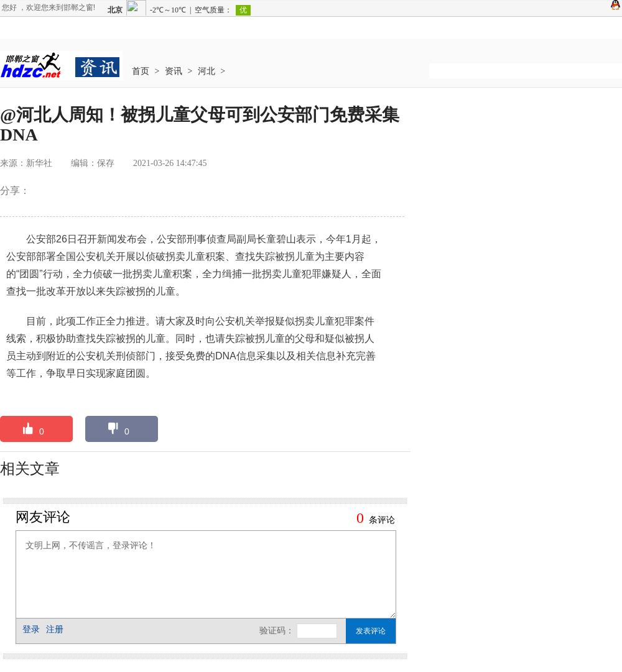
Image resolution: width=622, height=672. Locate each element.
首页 (141, 71)
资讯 (174, 71)
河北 (207, 71)
